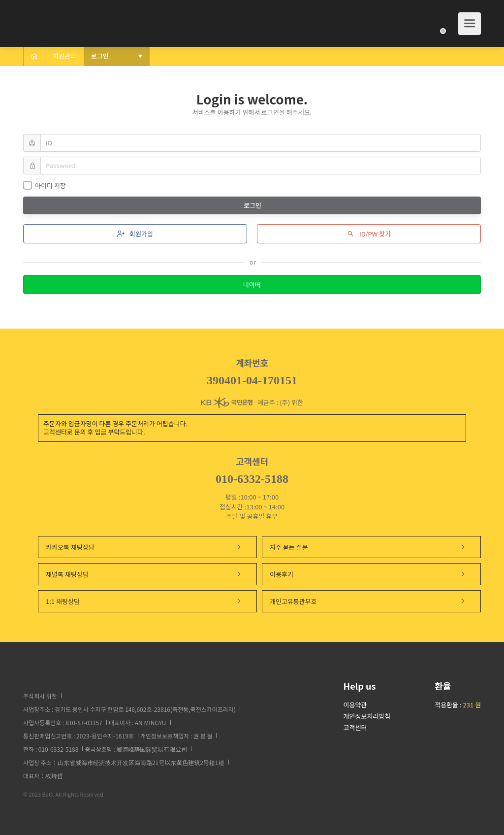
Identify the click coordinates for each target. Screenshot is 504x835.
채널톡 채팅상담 (144, 574)
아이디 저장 (45, 185)
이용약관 (355, 705)
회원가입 (135, 234)
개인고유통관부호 (368, 601)
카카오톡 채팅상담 (144, 547)
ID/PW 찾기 (369, 234)
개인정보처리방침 (367, 716)
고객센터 (355, 727)
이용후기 (368, 574)
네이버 (252, 284)
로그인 (253, 205)
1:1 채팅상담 (144, 601)
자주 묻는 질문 (368, 547)
